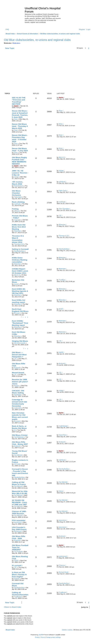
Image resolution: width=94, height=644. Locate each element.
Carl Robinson (19, 437)
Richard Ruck (64, 572)
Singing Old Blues (20, 341)
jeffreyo (17, 211)
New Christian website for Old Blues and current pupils (20, 416)
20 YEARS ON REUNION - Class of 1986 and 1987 (20, 502)
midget (61, 390)
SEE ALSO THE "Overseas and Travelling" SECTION (19, 101)
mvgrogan (17, 220)
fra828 (61, 352)
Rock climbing (18, 202)
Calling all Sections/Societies (20, 594)
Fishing (15, 209)
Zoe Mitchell (18, 455)
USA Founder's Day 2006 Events (19, 528)
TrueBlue (62, 280)
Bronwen (17, 313)
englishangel (63, 426)
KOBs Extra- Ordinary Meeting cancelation (20, 260)
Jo (15, 430)
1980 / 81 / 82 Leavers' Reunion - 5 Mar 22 (20, 173)
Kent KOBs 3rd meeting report (19, 301)
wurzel (16, 284)
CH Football (18, 551)
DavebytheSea (19, 251)
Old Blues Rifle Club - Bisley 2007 (20, 443)
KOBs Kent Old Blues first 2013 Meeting (19, 227)
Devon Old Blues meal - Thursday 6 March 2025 (20, 126)
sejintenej (62, 182)
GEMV (16, 561)
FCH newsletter (19, 520)
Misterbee (17, 231)
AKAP (61, 309)
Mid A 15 (62, 157)
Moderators (16, 43)
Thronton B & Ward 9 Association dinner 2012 (18, 239)
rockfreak (17, 204)
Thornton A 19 (19, 244)
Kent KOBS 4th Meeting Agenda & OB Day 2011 (20, 291)
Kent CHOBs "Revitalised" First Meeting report (20, 323)
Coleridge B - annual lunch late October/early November (20, 403)
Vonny (61, 491)
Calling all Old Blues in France (19, 483)
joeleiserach (63, 556)
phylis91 (17, 579)
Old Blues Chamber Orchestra (16, 193)
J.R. (60, 216)
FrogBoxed (18, 597)
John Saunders (64, 209)
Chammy (62, 565)
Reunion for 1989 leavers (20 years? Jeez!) (20, 382)
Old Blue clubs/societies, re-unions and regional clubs (37, 40)
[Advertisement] (48, 71)
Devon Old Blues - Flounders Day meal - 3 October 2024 (20, 138)
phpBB (41, 635)
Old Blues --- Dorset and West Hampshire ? (19, 355)
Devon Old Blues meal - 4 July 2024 (20, 150)
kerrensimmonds (20, 343)
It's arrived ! (17, 566)
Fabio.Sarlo (18, 197)
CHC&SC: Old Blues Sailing (18, 392)
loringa (16, 177)
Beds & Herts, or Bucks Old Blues (19, 427)
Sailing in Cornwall (20, 249)
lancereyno (18, 522)
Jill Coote (17, 464)
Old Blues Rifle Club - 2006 (19, 537)
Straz (16, 119)
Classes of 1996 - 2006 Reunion (19, 512)
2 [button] (89, 48)
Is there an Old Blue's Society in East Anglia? (19, 575)
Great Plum (63, 435)
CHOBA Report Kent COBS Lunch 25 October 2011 (20, 271)
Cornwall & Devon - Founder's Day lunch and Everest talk (20, 472)
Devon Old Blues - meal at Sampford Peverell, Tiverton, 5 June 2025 (20, 114)
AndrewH (17, 368)
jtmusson (17, 421)
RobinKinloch (19, 186)
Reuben (17, 386)
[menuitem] (7, 29)
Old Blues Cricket (20, 435)
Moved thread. (18, 373)
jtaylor (16, 106)
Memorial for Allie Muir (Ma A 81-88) (20, 492)
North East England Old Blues (20, 310)
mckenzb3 (18, 408)
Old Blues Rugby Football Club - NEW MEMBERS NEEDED (19, 161)
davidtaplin (18, 395)
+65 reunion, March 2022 (17, 183)
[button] (91, 48)
